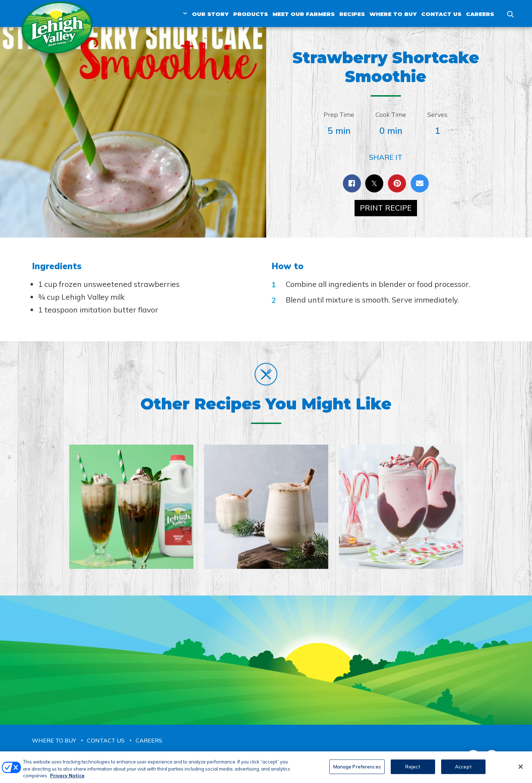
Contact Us (441, 14)
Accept (463, 771)
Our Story (210, 14)
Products (251, 14)
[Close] (521, 771)
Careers (480, 14)
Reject (413, 771)
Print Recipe (386, 208)
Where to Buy (393, 14)
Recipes (352, 14)
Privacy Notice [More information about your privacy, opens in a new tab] (67, 780)
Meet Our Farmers (304, 14)
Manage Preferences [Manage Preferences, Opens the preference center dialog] (357, 771)
